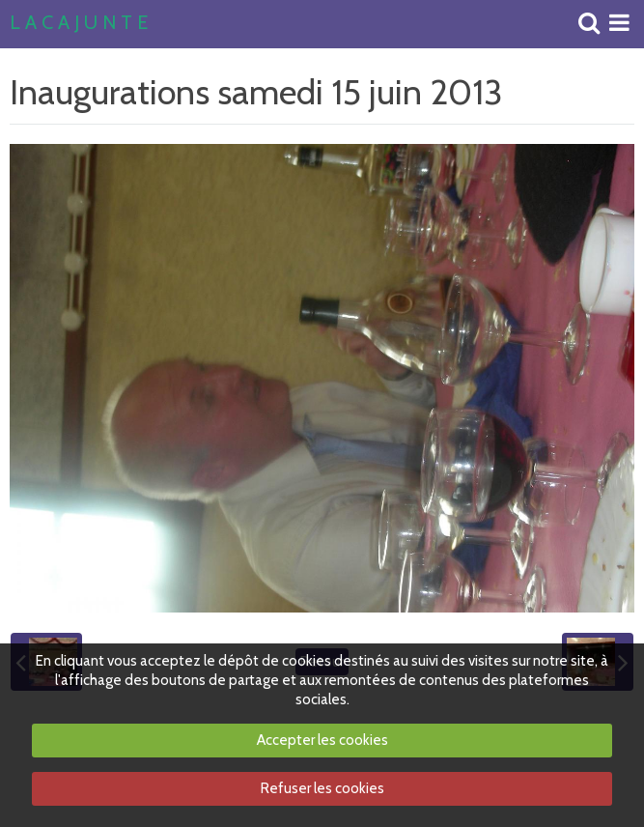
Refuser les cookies (322, 788)
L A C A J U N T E (79, 23)
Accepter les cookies (322, 740)
